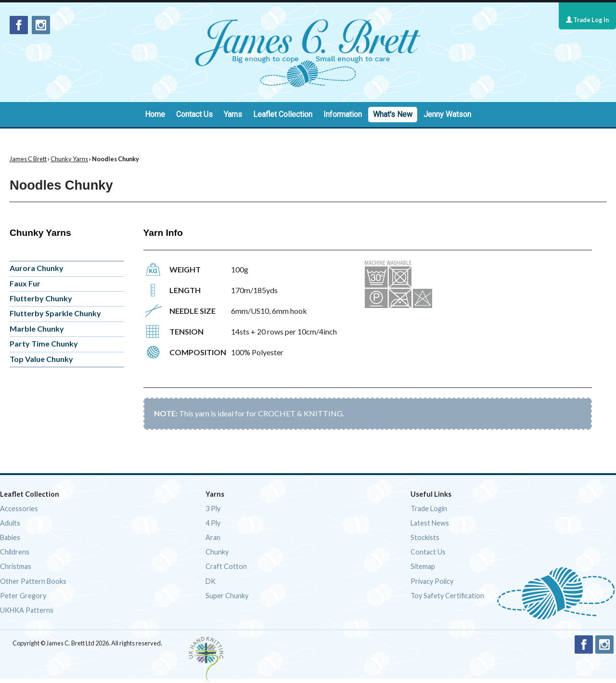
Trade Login (429, 509)
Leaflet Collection (283, 114)
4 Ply (213, 523)
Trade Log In (587, 20)
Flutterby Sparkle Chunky (55, 313)
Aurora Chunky (37, 268)
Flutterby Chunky (41, 298)
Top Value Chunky (41, 359)
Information (343, 114)
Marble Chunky (37, 329)
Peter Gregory (23, 596)
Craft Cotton (226, 566)
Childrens (15, 552)
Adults (10, 523)
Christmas (16, 566)
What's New (393, 114)
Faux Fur (25, 283)
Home (155, 114)
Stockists (425, 537)
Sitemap (423, 566)
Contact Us (194, 114)
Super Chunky (227, 596)
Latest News (430, 523)
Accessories (19, 509)
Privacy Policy (432, 581)
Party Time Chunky (44, 343)
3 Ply (213, 509)
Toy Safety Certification (447, 596)
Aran (213, 537)
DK (211, 581)
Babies (10, 537)
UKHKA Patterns (27, 610)
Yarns (233, 114)
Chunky (217, 552)
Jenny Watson (447, 114)
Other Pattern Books (33, 581)
